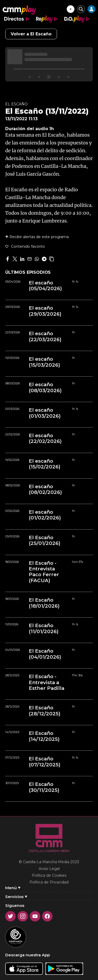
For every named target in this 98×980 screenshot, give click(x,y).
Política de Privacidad (49, 882)
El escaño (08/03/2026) (45, 387)
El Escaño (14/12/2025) (44, 736)
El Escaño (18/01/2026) (44, 603)
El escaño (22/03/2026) (45, 336)
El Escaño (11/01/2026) (44, 628)
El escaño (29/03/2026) (45, 311)
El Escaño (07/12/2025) (45, 762)
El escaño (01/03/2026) (45, 413)
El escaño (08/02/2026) (45, 489)
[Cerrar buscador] (81, 9)
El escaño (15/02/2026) (45, 464)
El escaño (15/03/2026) (44, 362)
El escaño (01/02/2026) (45, 515)
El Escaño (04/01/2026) (45, 654)
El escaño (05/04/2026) (45, 286)
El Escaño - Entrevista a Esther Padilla (47, 682)
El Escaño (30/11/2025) (44, 787)
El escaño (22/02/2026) (45, 438)
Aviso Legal (49, 869)
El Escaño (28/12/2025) (45, 711)
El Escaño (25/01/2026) (45, 540)
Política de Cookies (49, 875)
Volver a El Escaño (31, 34)
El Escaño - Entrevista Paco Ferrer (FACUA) (44, 572)
